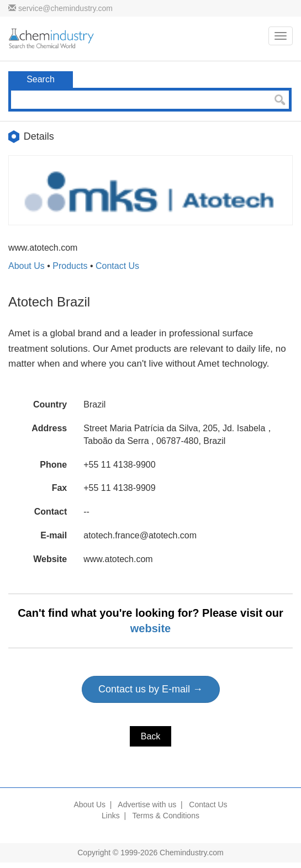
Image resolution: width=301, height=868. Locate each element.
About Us (27, 266)
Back (151, 736)
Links (111, 816)
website (150, 628)
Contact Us (117, 266)
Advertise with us (147, 805)
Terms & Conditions (166, 816)
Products (70, 266)
